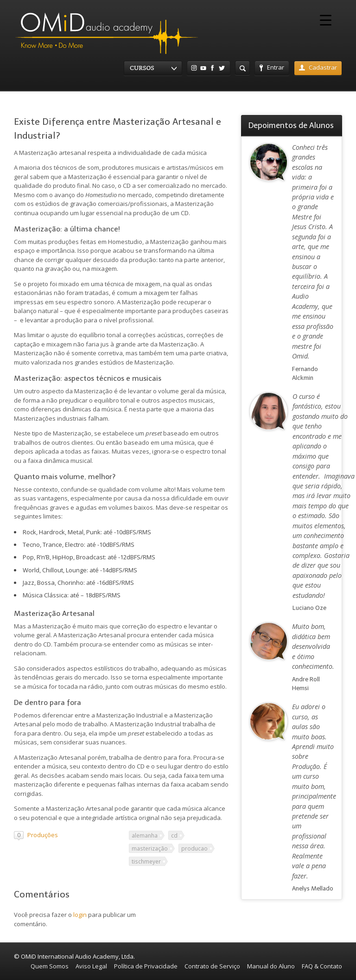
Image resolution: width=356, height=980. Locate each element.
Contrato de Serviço (212, 966)
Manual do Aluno (271, 966)
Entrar (272, 67)
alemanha (145, 835)
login (80, 915)
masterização (150, 848)
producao (194, 848)
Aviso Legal (91, 966)
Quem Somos (50, 966)
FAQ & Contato (322, 966)
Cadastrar (318, 67)
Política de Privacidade (146, 966)
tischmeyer (146, 861)
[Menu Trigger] (326, 20)
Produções (43, 835)
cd (174, 835)
